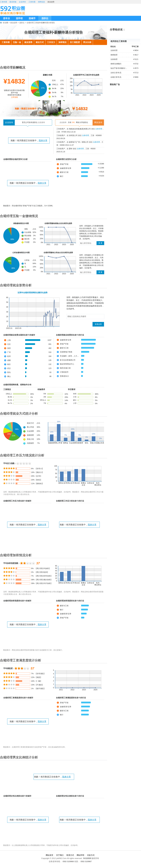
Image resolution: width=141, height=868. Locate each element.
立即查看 (14, 97)
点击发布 (41, 122)
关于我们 (60, 855)
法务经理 (99, 129)
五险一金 (17, 42)
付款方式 (91, 855)
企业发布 (9, 122)
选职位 (45, 18)
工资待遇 (3, 2)
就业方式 (40, 42)
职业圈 (5, 23)
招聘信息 (41, 2)
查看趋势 (98, 324)
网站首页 (49, 855)
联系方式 (70, 855)
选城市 (32, 18)
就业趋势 (14, 23)
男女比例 (87, 42)
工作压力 (51, 42)
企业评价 (22, 2)
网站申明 (80, 855)
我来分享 (43, 140)
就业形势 (28, 42)
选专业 (6, 18)
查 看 (100, 243)
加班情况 (62, 42)
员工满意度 (75, 42)
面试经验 (13, 2)
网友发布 (98, 122)
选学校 (19, 18)
